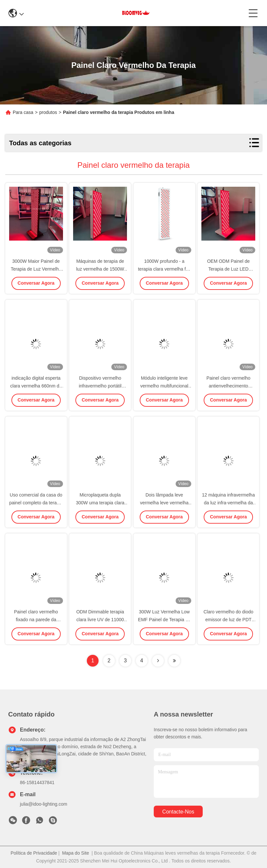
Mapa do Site (76, 853)
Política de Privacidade (34, 853)
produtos (48, 112)
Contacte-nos (178, 812)
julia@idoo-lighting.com (44, 804)
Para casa (23, 112)
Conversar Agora (36, 283)
